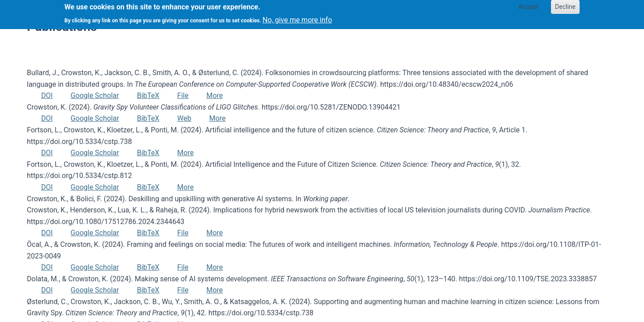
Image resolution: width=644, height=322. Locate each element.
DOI (47, 95)
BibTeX (148, 95)
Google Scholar (95, 95)
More (214, 95)
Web (184, 118)
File (183, 95)
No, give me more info (297, 17)
